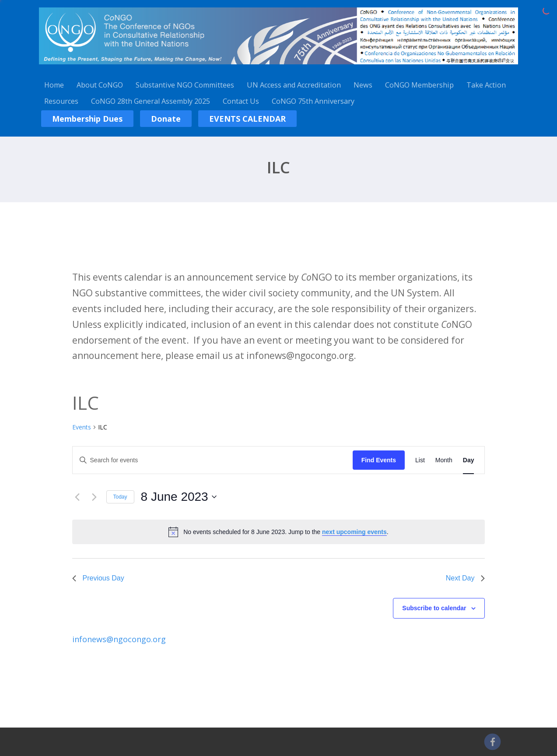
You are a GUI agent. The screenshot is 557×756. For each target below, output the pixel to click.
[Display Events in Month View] (444, 460)
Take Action (486, 85)
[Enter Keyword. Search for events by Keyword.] (213, 460)
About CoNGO (100, 85)
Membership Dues (87, 119)
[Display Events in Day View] (469, 460)
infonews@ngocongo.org (119, 639)
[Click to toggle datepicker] (179, 497)
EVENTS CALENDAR (247, 119)
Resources (61, 101)
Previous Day (98, 578)
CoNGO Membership (419, 85)
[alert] (286, 532)
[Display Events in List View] (420, 460)
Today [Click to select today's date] (120, 497)
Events (82, 427)
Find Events (379, 460)
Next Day (466, 578)
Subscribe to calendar (434, 608)
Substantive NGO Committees (185, 85)
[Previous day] (77, 497)
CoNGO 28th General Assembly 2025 (151, 101)
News (363, 85)
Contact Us (241, 101)
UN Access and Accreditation (294, 85)
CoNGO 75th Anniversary (313, 101)
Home (54, 85)
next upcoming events (354, 532)
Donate (166, 119)
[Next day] (95, 497)
